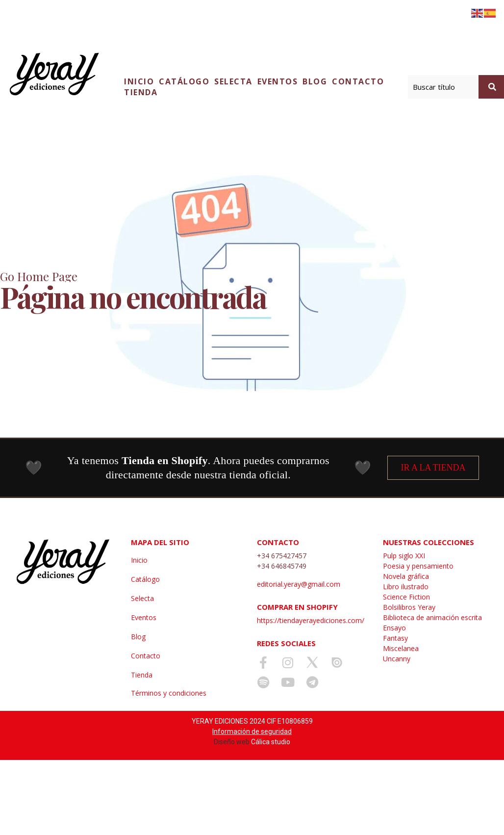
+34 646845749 (282, 566)
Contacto (358, 81)
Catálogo (184, 81)
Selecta (233, 81)
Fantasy (395, 638)
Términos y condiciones (169, 693)
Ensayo (394, 628)
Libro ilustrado (406, 587)
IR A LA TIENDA (433, 468)
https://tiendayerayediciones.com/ (311, 620)
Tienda (141, 92)
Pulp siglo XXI (404, 556)
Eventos (278, 81)
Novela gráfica (406, 576)
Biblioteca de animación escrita (432, 617)
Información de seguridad (252, 731)
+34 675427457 (282, 556)
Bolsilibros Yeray (409, 607)
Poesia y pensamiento (418, 566)
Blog (315, 81)
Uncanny (397, 659)
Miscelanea (401, 648)
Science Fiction (406, 597)
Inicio (139, 81)
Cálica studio (271, 742)
